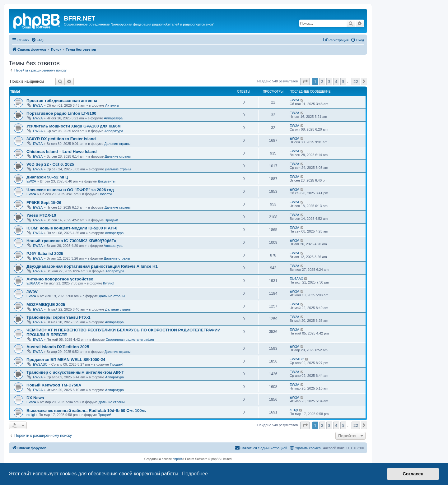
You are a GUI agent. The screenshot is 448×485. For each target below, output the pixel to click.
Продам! (111, 220)
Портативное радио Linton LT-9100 (61, 113)
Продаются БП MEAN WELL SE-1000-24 (66, 360)
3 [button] (329, 81)
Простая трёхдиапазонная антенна (62, 101)
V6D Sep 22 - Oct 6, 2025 (50, 164)
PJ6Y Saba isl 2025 (45, 254)
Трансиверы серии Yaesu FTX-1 (58, 317)
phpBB (177, 459)
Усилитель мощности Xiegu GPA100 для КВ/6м (74, 126)
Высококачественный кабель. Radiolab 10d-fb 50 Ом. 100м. (86, 411)
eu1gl (31, 415)
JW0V (32, 292)
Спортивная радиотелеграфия (130, 339)
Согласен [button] (413, 474)
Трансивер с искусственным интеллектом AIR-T (75, 372)
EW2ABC (40, 364)
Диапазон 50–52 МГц (47, 177)
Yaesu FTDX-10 (41, 215)
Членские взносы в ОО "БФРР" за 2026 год (70, 190)
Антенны (112, 105)
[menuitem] (37, 40)
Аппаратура (113, 118)
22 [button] (356, 81)
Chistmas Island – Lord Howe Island (62, 152)
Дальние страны (117, 144)
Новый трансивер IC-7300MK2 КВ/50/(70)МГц (71, 241)
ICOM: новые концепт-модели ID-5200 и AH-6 (72, 228)
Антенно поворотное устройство (60, 279)
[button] (305, 81)
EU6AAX (33, 283)
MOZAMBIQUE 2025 (46, 305)
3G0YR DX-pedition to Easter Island (61, 139)
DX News (35, 398)
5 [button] (343, 81)
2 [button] (322, 81)
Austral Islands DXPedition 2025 (58, 347)
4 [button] (336, 81)
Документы (107, 181)
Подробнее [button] (195, 474)
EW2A (38, 105)
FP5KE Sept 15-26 (44, 203)
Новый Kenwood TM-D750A (54, 385)
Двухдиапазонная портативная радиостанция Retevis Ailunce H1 (92, 266)
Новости (105, 194)
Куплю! (109, 283)
